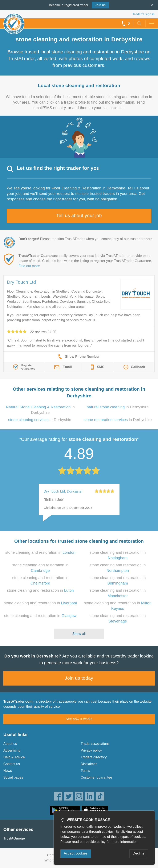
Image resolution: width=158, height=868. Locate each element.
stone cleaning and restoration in (40, 552)
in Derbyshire (118, 407)
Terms (86, 771)
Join (100, 5)
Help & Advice (14, 757)
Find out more (29, 266)
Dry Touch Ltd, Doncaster (63, 491)
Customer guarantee (96, 777)
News (8, 771)
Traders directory (94, 757)
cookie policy (96, 842)
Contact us (12, 764)
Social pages (13, 777)
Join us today (79, 678)
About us (10, 744)
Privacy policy (91, 750)
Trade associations (95, 744)
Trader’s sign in (144, 14)
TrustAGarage (14, 838)
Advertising (12, 750)
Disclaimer (89, 764)
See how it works (79, 719)
